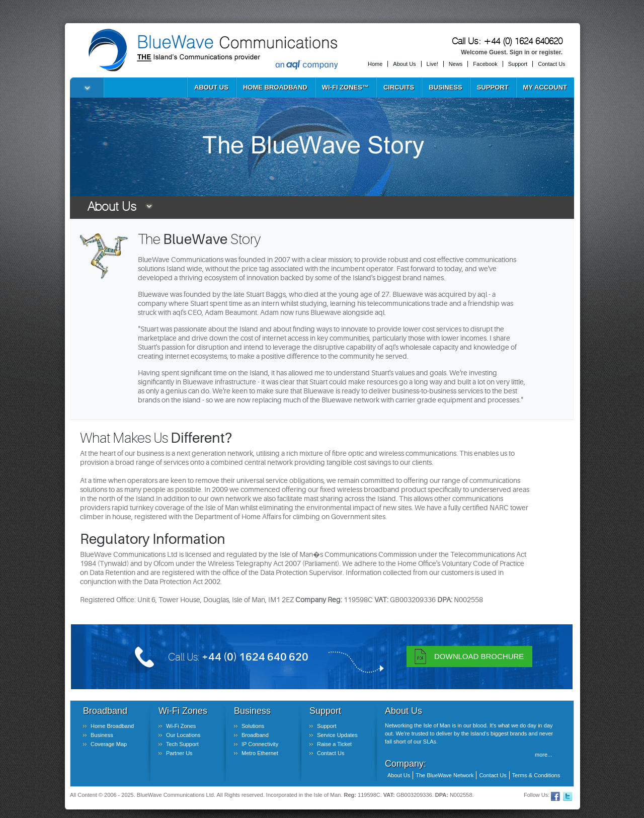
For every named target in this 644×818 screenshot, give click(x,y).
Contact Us (551, 64)
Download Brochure (479, 656)
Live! (432, 64)
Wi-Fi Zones (181, 726)
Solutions (253, 726)
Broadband (255, 735)
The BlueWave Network (445, 775)
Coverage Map (109, 744)
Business (445, 87)
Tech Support (182, 744)
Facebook (485, 64)
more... (543, 755)
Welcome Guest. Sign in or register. (512, 52)
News (456, 64)
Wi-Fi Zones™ (345, 87)
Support (518, 64)
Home (375, 64)
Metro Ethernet (260, 753)
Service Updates (337, 735)
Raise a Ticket (334, 744)
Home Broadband (275, 87)
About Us (404, 64)
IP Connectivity (260, 744)
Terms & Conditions (536, 775)
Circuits (399, 87)
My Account (545, 87)
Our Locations (183, 735)
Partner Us (179, 753)
